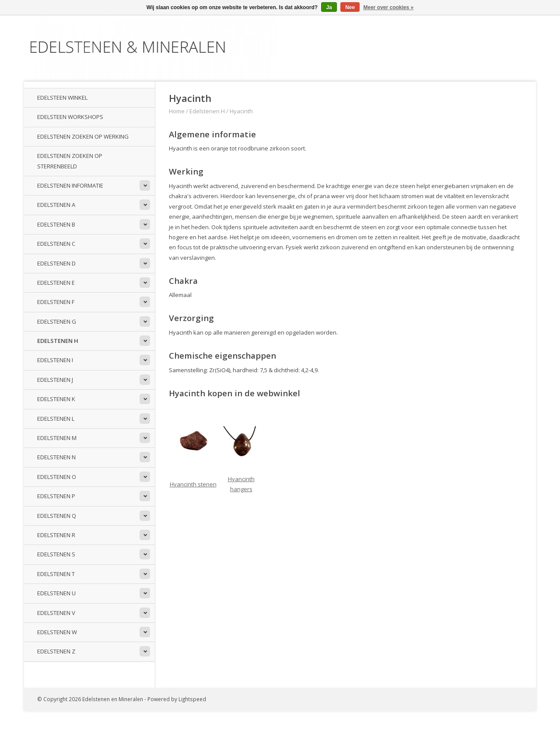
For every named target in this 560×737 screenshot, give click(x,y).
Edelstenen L (56, 419)
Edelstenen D (56, 263)
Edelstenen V (56, 613)
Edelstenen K (56, 399)
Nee (350, 7)
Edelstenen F (56, 302)
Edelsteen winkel (62, 98)
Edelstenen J (55, 380)
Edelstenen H (58, 341)
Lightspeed (192, 699)
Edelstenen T (56, 574)
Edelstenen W (57, 632)
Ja (329, 7)
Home (177, 111)
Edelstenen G (57, 321)
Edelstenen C (56, 244)
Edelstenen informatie (70, 185)
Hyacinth (241, 111)
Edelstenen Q (57, 516)
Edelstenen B (56, 224)
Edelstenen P (56, 496)
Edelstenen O (57, 477)
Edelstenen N (56, 457)
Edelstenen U (56, 593)
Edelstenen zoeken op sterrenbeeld (70, 161)
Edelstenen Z (56, 651)
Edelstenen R (56, 535)
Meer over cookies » (389, 7)
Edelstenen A (56, 205)
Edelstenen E (56, 283)
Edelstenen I (55, 360)
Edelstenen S (56, 554)
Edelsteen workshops (70, 117)
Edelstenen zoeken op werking (83, 136)
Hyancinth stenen (193, 484)
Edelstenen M (57, 438)
